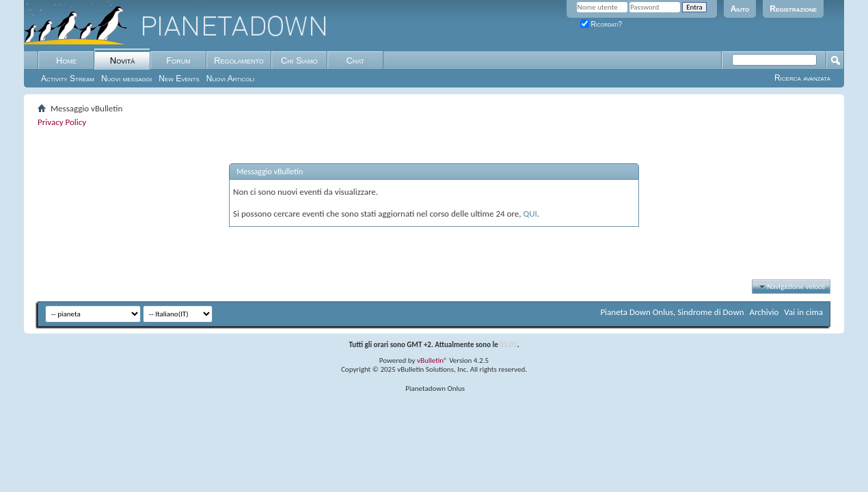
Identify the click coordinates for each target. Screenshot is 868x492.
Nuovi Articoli (230, 79)
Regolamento (239, 60)
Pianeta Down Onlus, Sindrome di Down (672, 312)
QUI (530, 214)
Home (66, 60)
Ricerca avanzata (802, 78)
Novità (122, 60)
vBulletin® (432, 360)
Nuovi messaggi (126, 79)
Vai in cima (803, 312)
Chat (355, 60)
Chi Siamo (299, 60)
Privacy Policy (62, 122)
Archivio (764, 312)
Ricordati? (601, 24)
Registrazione (793, 9)
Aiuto (740, 9)
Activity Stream (68, 79)
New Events (179, 79)
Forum (178, 60)
